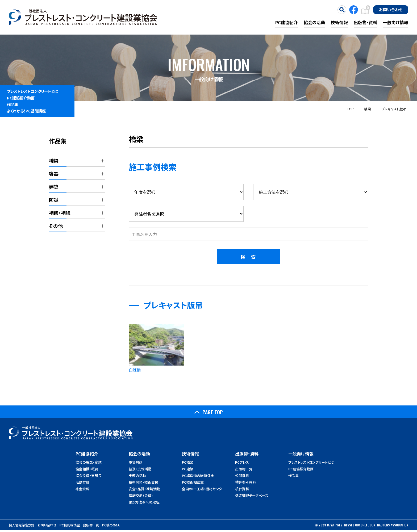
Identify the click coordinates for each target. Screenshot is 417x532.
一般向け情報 (396, 22)
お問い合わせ (391, 9)
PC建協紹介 (287, 22)
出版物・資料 (365, 22)
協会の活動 (314, 22)
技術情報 (339, 22)
